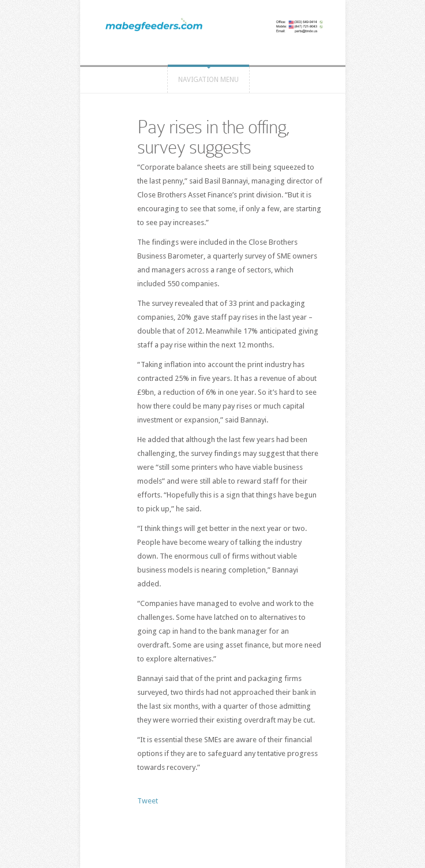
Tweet (148, 801)
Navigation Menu (208, 80)
